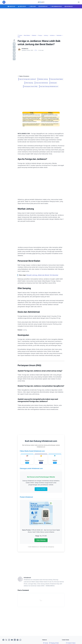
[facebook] (14, 44)
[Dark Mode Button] (79, 2)
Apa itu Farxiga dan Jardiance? (28, 79)
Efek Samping (29, 83)
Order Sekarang (41, 540)
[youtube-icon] (12, 640)
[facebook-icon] (3, 640)
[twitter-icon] (6, 640)
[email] (14, 59)
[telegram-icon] (18, 640)
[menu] (4, 2)
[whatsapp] (14, 50)
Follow (27, 463)
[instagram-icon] (9, 640)
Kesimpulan (54, 83)
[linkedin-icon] (15, 640)
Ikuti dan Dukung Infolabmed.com (49, 86)
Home (46, 643)
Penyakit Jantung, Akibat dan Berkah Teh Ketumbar (42, 275)
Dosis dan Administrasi (42, 83)
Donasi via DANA (41, 489)
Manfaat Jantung (43, 79)
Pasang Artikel (54, 643)
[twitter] (14, 47)
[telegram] (14, 53)
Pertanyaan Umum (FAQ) (31, 86)
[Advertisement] (41, 21)
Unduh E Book (71, 643)
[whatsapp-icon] (20, 640)
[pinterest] (14, 56)
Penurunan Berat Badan (57, 79)
